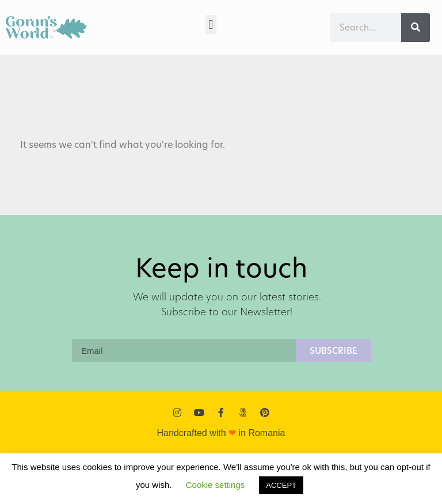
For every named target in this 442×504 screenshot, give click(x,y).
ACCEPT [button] (281, 485)
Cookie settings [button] (216, 485)
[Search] (416, 28)
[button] (211, 24)
